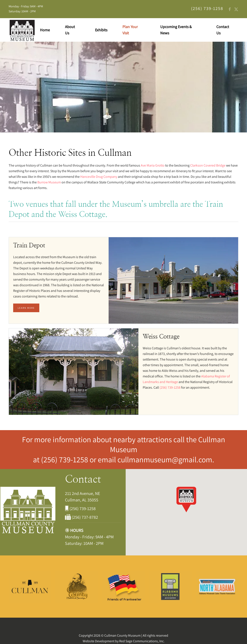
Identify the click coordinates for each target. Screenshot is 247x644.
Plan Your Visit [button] (130, 30)
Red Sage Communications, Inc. (142, 641)
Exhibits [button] (101, 30)
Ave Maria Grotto (153, 165)
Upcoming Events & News (176, 30)
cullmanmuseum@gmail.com (165, 459)
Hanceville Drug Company (99, 177)
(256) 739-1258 (65, 459)
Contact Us (223, 30)
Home (45, 30)
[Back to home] (22, 30)
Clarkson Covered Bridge (208, 165)
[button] (186, 499)
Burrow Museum (49, 182)
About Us (70, 30)
